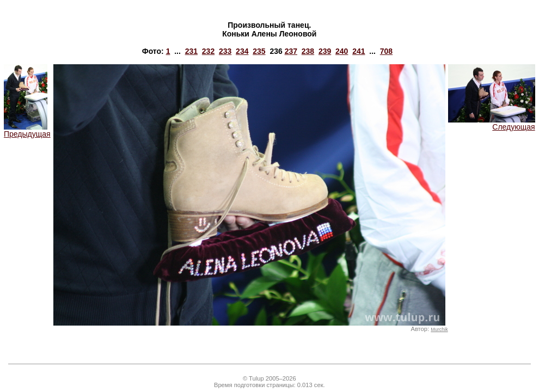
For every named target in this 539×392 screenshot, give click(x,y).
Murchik (439, 329)
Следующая (492, 123)
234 (242, 51)
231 (191, 51)
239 (325, 51)
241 (359, 51)
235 (259, 51)
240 (342, 51)
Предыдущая (27, 130)
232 (208, 51)
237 (291, 51)
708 (386, 51)
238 (308, 51)
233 (225, 51)
